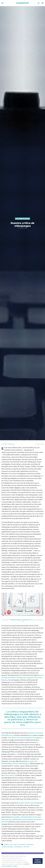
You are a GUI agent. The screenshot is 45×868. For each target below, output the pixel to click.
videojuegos (18, 847)
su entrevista (9, 775)
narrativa (30, 844)
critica (16, 844)
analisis (6, 844)
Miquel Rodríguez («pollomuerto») (21, 620)
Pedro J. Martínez (9, 444)
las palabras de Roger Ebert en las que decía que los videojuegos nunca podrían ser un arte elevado (22, 819)
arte (11, 844)
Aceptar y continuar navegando (38, 861)
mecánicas (22, 844)
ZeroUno (26, 847)
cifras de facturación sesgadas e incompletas (25, 738)
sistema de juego (7, 847)
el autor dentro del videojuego (31, 803)
